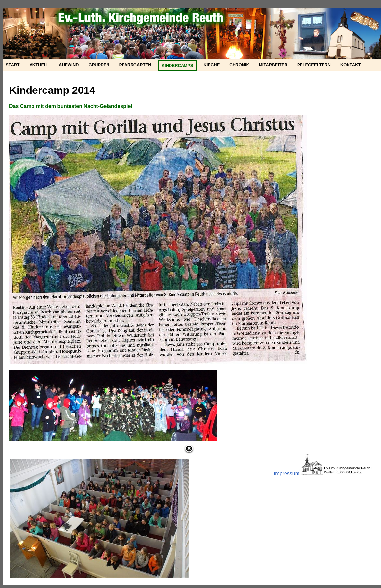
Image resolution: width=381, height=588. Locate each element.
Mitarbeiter (273, 65)
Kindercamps (178, 65)
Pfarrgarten (135, 65)
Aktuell (39, 65)
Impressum (287, 474)
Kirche (211, 65)
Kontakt (351, 65)
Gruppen (99, 65)
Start (13, 65)
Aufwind (69, 65)
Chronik (239, 65)
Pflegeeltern (314, 65)
